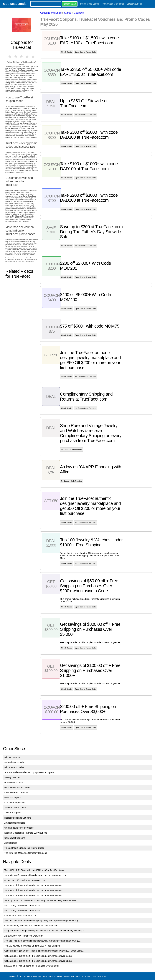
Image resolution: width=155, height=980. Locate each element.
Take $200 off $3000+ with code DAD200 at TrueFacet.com (33, 895)
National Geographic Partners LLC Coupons (26, 833)
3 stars (22, 56)
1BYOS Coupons (13, 813)
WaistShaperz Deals (14, 762)
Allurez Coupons (12, 757)
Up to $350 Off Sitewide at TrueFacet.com (25, 880)
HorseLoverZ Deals (14, 783)
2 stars (16, 56)
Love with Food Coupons (16, 793)
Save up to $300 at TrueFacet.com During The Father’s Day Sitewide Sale (40, 900)
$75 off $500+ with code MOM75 (20, 916)
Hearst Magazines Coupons (18, 818)
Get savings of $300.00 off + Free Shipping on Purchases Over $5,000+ (39, 956)
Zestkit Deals (11, 843)
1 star (10, 56)
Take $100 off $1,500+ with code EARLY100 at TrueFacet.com (34, 870)
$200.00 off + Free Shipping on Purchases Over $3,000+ (32, 966)
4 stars (27, 56)
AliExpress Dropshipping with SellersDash (89, 976)
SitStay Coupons (12, 778)
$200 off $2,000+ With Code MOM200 (23, 905)
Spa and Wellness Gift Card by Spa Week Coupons (29, 772)
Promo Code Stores (90, 4)
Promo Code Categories (113, 4)
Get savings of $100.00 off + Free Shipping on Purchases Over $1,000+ (39, 961)
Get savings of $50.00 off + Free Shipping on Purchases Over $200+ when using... (44, 951)
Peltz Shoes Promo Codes (17, 788)
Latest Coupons (134, 4)
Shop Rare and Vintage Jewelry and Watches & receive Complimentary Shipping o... (45, 931)
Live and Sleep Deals (15, 803)
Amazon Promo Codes (15, 808)
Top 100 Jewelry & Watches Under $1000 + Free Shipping (32, 946)
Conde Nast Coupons (15, 838)
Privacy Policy (56, 976)
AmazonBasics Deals (15, 823)
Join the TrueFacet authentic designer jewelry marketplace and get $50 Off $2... (43, 921)
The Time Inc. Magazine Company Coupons (26, 853)
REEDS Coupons (13, 798)
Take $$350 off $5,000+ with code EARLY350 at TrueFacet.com (35, 875)
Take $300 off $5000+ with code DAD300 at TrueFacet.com (33, 885)
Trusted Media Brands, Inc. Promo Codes (24, 848)
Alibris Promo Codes (14, 767)
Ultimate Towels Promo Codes (19, 828)
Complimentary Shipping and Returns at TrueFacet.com (31, 926)
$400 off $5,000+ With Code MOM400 (23, 910)
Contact (45, 976)
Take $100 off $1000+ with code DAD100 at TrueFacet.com (33, 890)
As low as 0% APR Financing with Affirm (24, 936)
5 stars (33, 56)
